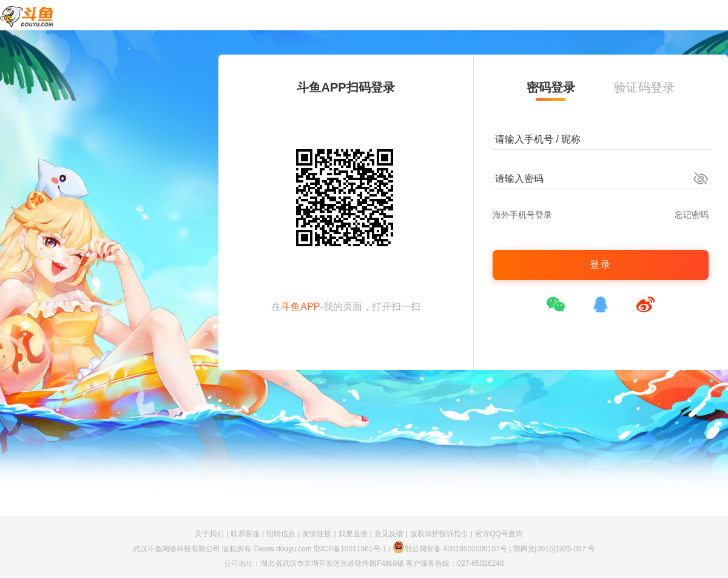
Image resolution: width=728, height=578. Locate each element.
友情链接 (317, 534)
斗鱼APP (300, 307)
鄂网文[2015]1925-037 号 (554, 549)
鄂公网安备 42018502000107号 (450, 549)
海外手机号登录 (522, 215)
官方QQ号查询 (499, 534)
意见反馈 (389, 534)
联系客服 (245, 534)
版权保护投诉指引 (439, 534)
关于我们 (209, 534)
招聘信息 (281, 534)
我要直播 (353, 534)
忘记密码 (692, 215)
